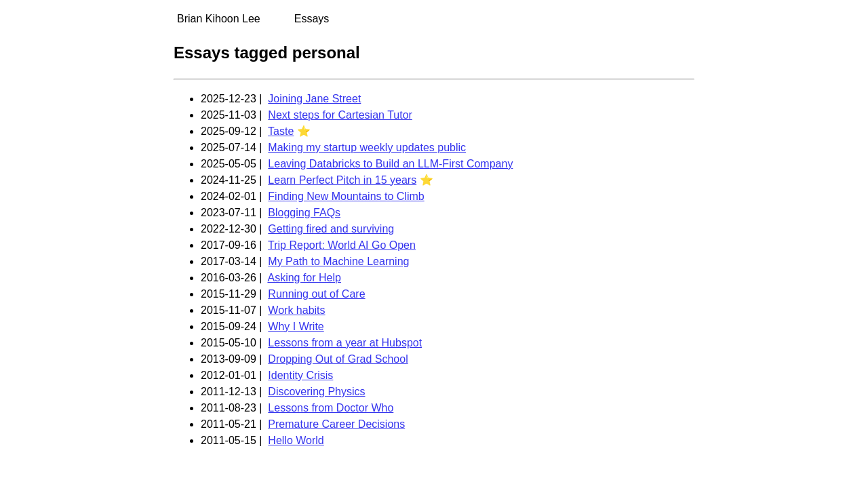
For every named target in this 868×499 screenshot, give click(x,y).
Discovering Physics (316, 392)
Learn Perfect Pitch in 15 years (342, 180)
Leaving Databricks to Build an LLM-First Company (390, 164)
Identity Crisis (300, 375)
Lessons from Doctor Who (331, 408)
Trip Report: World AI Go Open (342, 245)
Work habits (296, 310)
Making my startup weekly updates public (367, 147)
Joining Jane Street (314, 99)
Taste (281, 131)
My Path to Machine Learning (338, 261)
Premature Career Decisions (336, 424)
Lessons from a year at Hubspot (345, 343)
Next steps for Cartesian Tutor (340, 115)
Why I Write (296, 326)
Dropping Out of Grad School (338, 359)
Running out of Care (316, 294)
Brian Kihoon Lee (219, 19)
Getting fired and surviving (331, 229)
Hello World (296, 440)
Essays (312, 19)
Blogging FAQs (304, 213)
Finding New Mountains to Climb (346, 196)
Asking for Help (304, 278)
